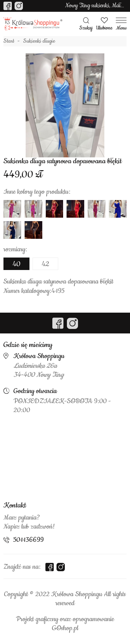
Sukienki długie (39, 41)
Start (9, 41)
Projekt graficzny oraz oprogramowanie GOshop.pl (65, 624)
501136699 (28, 540)
